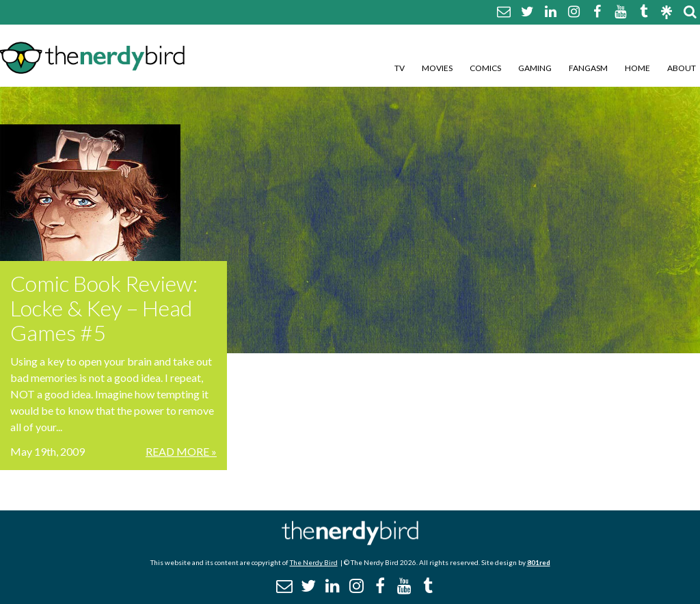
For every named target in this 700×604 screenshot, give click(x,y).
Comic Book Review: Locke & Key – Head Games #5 (104, 308)
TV (400, 68)
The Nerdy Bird (314, 562)
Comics (485, 68)
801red (539, 562)
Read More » (181, 451)
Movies (437, 68)
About (682, 68)
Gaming (535, 68)
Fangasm (588, 68)
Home (637, 68)
